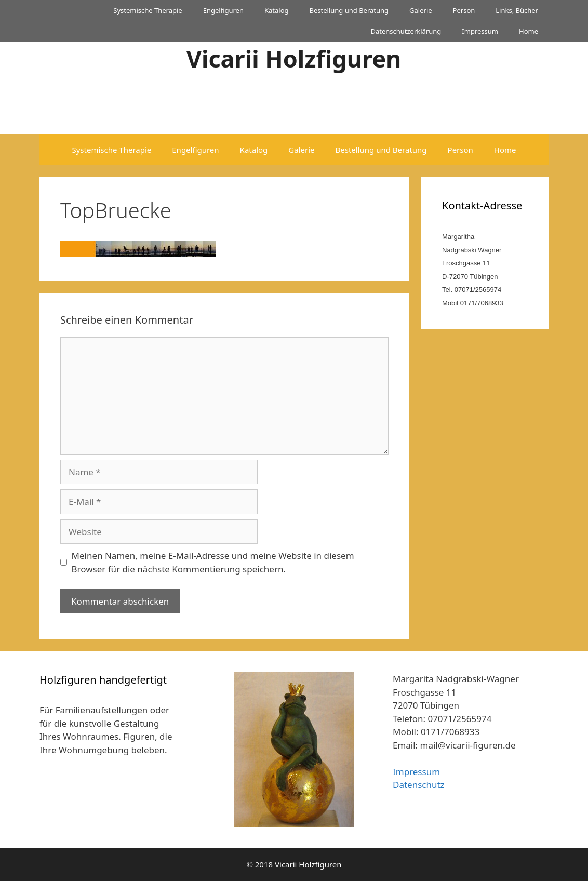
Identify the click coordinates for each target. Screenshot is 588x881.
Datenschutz (419, 785)
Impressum (480, 31)
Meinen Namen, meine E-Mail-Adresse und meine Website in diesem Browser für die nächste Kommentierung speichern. (213, 562)
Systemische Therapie (148, 10)
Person (464, 10)
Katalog (277, 10)
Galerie (421, 10)
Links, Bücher (517, 10)
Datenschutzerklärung (406, 31)
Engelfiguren (223, 10)
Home (529, 31)
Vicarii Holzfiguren (294, 58)
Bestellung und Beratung (349, 10)
